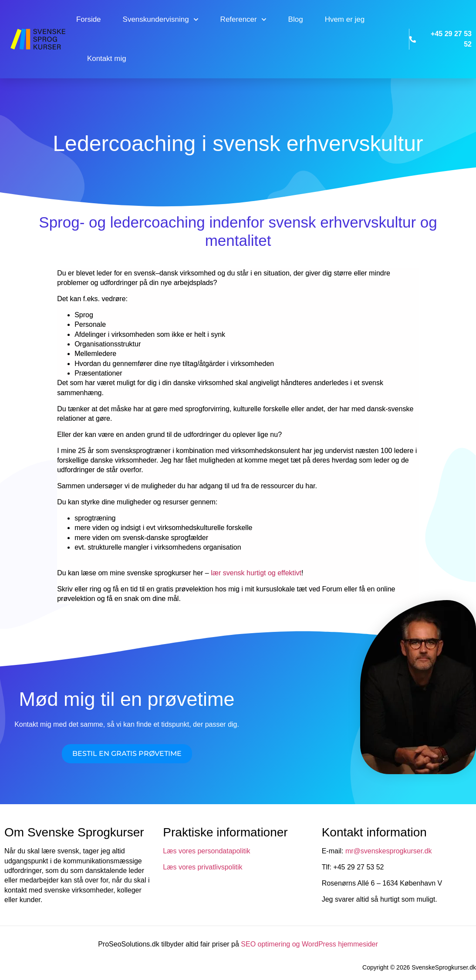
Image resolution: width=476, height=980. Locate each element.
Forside (89, 19)
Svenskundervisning (161, 20)
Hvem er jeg (345, 19)
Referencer (243, 20)
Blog (296, 19)
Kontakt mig (107, 59)
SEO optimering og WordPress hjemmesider (309, 944)
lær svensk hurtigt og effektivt (256, 573)
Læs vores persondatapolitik (206, 851)
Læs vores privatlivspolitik (203, 867)
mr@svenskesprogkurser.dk (389, 851)
